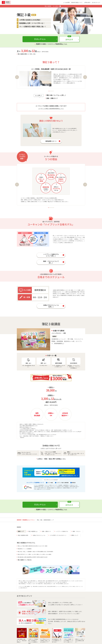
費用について (75, 535)
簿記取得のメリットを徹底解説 (25, 549)
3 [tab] (51, 91)
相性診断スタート (51, 141)
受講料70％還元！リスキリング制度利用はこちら (52, 44)
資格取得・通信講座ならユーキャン (26, 520)
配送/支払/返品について (77, 2)
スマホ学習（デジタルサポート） (58, 535)
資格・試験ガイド (52, 98)
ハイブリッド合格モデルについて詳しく (51, 255)
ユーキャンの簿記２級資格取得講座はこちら (51, 109)
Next (85, 77)
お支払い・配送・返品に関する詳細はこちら (52, 459)
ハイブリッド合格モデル (62, 531)
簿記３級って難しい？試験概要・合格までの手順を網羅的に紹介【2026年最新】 (36, 552)
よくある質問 (66, 2)
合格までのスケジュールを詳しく (51, 306)
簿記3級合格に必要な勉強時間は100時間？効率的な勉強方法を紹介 (33, 557)
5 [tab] (53, 91)
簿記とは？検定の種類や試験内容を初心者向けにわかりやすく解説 (33, 546)
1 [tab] (49, 91)
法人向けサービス (96, 2)
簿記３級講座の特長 (23, 535)
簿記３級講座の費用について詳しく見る (27, 54)
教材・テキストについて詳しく (51, 262)
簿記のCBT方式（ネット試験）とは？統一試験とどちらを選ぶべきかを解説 (34, 554)
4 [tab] (52, 91)
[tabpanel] (51, 77)
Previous (17, 77)
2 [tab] (50, 91)
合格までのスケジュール (39, 535)
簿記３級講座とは (33, 531)
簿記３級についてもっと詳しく (56, 95)
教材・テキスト (77, 531)
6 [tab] (54, 208)
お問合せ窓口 (87, 2)
